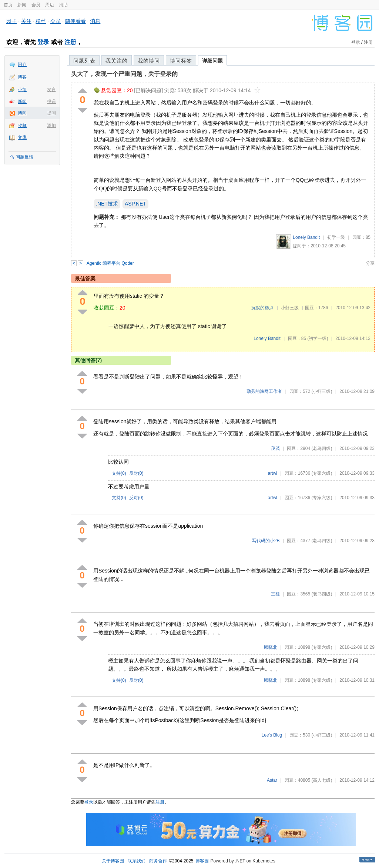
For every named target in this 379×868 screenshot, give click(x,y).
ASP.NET (135, 204)
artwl (273, 473)
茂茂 (275, 448)
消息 (95, 21)
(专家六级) (322, 473)
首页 (8, 5)
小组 (22, 90)
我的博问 (149, 61)
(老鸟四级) (322, 448)
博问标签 (181, 61)
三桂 (275, 594)
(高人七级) (322, 780)
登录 (43, 42)
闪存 (22, 64)
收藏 (22, 126)
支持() (119, 473)
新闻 (22, 5)
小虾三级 (290, 308)
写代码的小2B (266, 541)
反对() (136, 473)
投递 (51, 101)
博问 (22, 113)
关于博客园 (113, 861)
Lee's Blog (272, 735)
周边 (50, 5)
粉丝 (41, 21)
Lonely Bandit (306, 237)
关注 (26, 21)
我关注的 (117, 61)
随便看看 (76, 21)
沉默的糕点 (262, 308)
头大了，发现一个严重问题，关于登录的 (124, 74)
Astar (272, 780)
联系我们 (137, 861)
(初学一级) (318, 338)
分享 (370, 263)
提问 (51, 113)
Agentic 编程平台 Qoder (110, 263)
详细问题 (212, 61)
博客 (22, 77)
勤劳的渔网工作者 (264, 391)
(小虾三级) (322, 391)
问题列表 (84, 61)
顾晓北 (271, 647)
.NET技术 (107, 204)
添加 (51, 126)
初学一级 (336, 237)
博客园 (202, 861)
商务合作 (158, 861)
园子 (11, 21)
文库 (22, 137)
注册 (70, 42)
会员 (36, 5)
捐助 (63, 5)
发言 (51, 90)
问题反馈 (24, 157)
